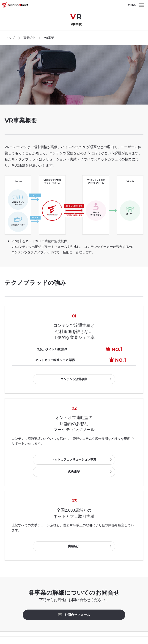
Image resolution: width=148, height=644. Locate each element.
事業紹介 (29, 38)
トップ (10, 38)
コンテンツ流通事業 (74, 379)
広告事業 (104, 459)
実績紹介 (74, 532)
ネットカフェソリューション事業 (43, 459)
